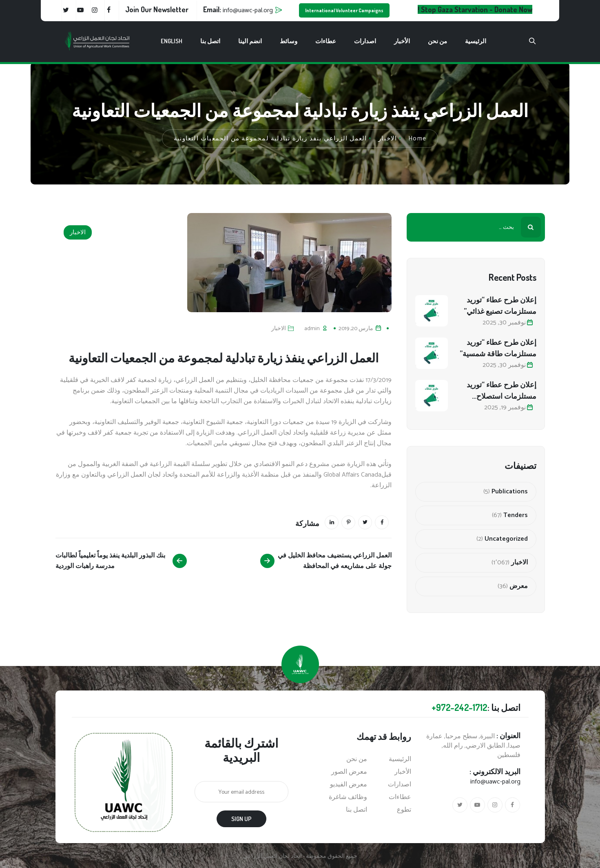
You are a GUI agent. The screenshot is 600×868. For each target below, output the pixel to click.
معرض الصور (349, 772)
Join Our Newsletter (157, 9)
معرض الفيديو (349, 785)
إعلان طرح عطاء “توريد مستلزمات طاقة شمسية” (498, 348)
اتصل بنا (210, 41)
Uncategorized (506, 539)
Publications (510, 492)
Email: (238, 9)
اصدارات (365, 41)
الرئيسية (476, 41)
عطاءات (326, 41)
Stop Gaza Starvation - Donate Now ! (475, 9)
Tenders (516, 515)
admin (312, 329)
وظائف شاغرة (348, 797)
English (172, 41)
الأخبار (402, 41)
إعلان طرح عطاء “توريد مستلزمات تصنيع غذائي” (500, 305)
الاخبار (78, 232)
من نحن (437, 41)
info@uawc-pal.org (495, 782)
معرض (519, 586)
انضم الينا (250, 41)
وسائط (289, 41)
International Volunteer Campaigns (344, 10)
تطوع (404, 810)
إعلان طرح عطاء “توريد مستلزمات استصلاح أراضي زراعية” (501, 391)
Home (417, 139)
